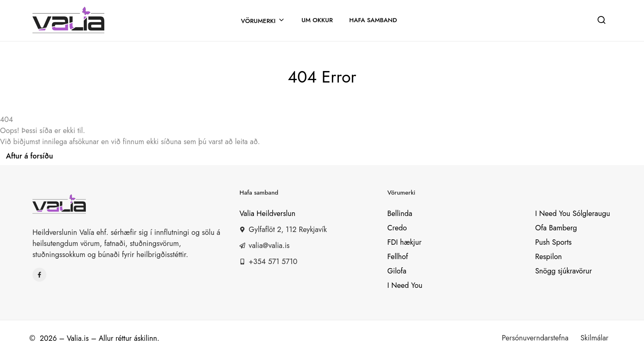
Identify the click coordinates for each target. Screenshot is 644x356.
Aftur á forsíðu (30, 156)
